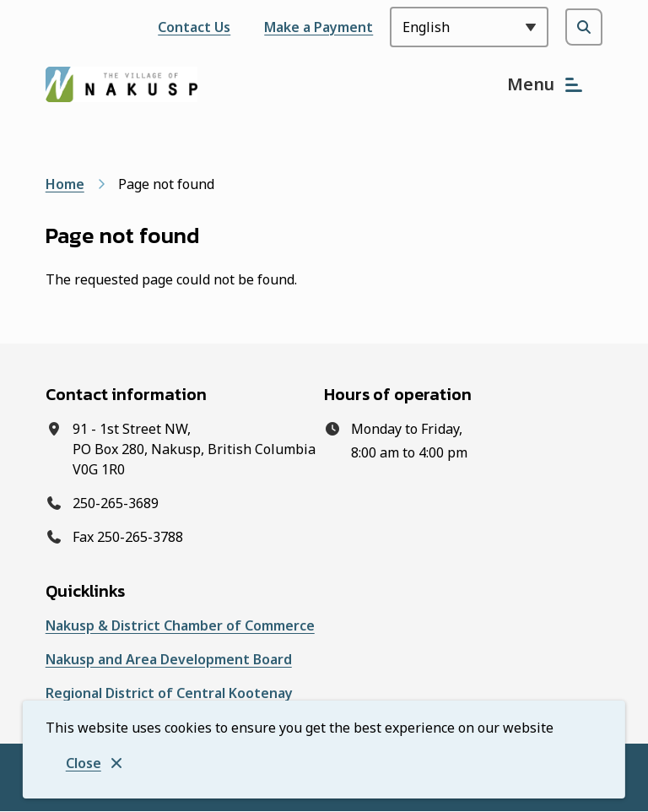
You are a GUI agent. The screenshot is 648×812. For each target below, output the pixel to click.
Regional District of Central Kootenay (169, 693)
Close (84, 763)
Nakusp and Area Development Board (169, 659)
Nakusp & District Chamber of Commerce (180, 625)
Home (65, 184)
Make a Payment (319, 27)
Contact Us (194, 27)
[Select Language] (469, 27)
